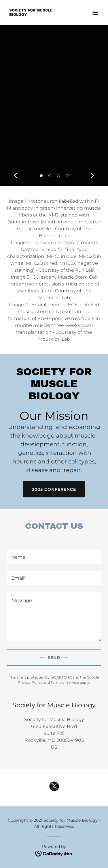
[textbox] (54, 557)
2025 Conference (54, 489)
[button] (95, 13)
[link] (40, 14)
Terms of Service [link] (65, 682)
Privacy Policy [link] (30, 682)
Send (54, 658)
